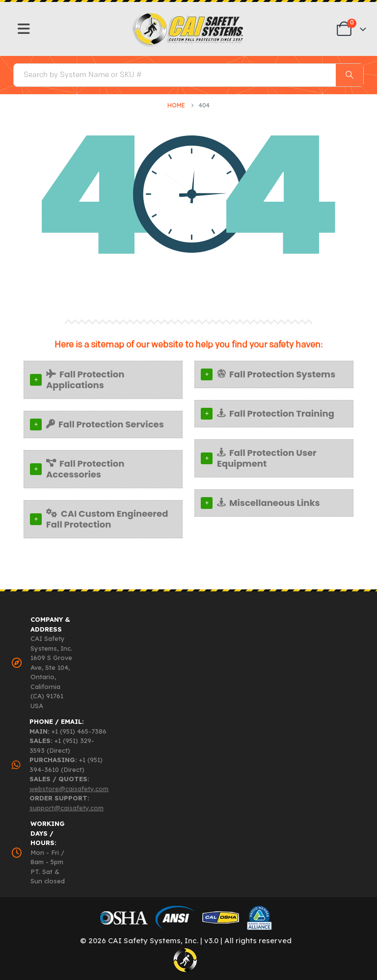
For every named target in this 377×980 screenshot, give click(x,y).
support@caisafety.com (67, 808)
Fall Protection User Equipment (267, 458)
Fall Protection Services (105, 424)
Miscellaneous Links (269, 503)
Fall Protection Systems (276, 374)
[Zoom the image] (189, 15)
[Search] (350, 75)
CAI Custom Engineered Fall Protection (107, 519)
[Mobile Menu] (24, 29)
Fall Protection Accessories (85, 469)
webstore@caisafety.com (69, 789)
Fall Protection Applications (85, 380)
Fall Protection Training (276, 413)
